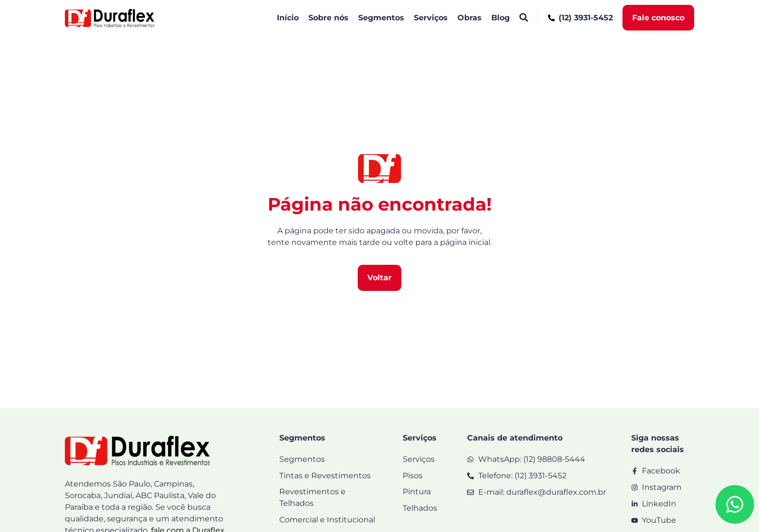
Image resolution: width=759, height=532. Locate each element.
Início (288, 18)
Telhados (420, 509)
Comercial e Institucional (327, 520)
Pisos (413, 476)
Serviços (431, 18)
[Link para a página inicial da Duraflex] (110, 18)
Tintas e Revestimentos (325, 476)
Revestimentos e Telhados (312, 498)
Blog (501, 18)
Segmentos (381, 18)
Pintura (417, 492)
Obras (470, 18)
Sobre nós (328, 18)
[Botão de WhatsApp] (735, 504)
